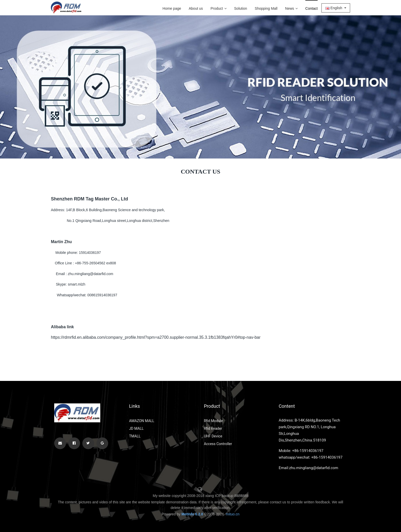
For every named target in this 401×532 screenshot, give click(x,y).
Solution (241, 8)
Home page (172, 8)
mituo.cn (233, 514)
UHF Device (213, 436)
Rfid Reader (213, 428)
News (291, 8)
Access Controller (218, 444)
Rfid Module (213, 421)
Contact (311, 8)
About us (196, 8)
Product (218, 8)
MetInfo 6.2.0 (192, 514)
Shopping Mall (266, 8)
